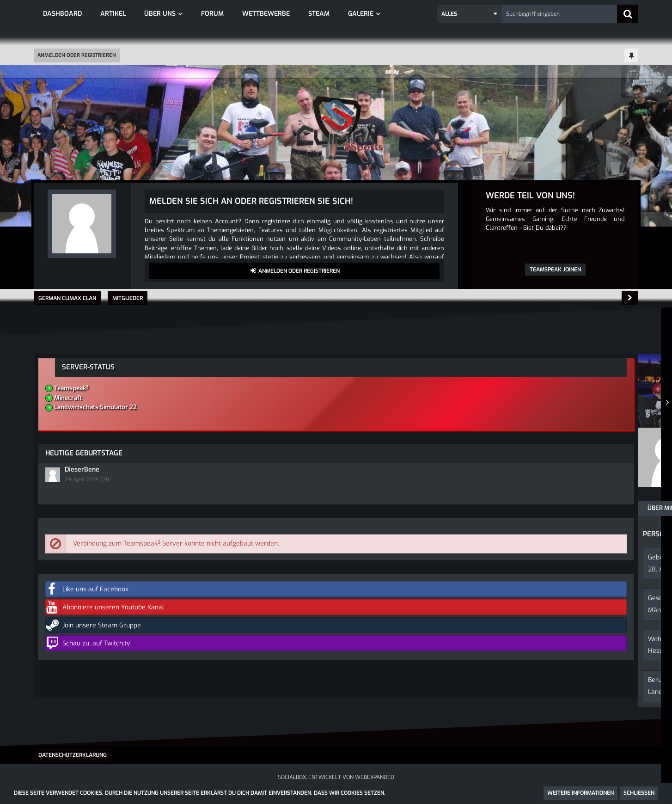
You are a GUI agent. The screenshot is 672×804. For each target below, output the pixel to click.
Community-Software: (336, 780)
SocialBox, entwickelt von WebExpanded (336, 772)
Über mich (58, 508)
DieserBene (528, 450)
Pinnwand (108, 508)
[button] (469, 14)
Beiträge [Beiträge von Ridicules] (116, 475)
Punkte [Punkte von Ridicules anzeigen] (218, 475)
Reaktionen (239, 508)
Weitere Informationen (580, 793)
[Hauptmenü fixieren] (631, 56)
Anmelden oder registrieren (77, 55)
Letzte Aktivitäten (173, 508)
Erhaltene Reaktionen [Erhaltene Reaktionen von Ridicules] (168, 475)
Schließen (639, 793)
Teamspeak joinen (555, 270)
